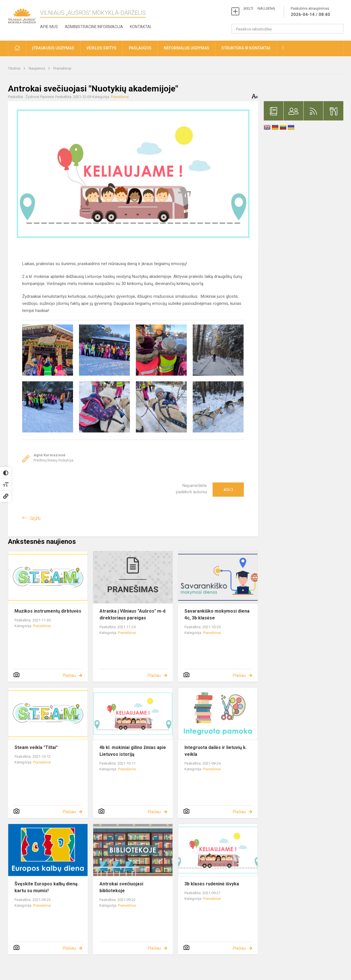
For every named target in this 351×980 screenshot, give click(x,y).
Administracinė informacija (94, 27)
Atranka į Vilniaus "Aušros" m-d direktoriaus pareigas (132, 614)
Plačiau (69, 675)
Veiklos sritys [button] (101, 48)
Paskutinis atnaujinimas (310, 12)
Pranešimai (62, 68)
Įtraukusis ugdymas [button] (53, 48)
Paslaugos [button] (140, 48)
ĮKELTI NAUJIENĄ (259, 8)
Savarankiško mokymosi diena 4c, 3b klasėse (217, 614)
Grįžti (35, 518)
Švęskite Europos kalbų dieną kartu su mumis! (46, 887)
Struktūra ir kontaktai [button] (246, 48)
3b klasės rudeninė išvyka (212, 884)
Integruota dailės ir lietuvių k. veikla (216, 751)
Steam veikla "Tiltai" (36, 747)
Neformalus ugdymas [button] (186, 48)
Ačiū (228, 490)
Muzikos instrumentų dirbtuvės (48, 611)
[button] (17, 48)
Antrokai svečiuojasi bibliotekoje (121, 887)
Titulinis (15, 68)
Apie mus (49, 27)
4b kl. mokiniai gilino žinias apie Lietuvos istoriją (133, 751)
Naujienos (37, 68)
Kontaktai (140, 27)
